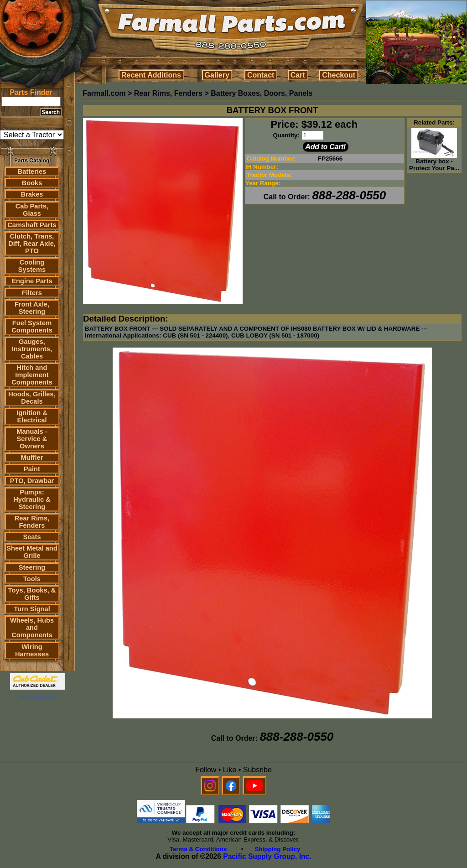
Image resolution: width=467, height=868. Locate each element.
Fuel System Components (32, 327)
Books (32, 183)
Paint (32, 469)
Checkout (339, 75)
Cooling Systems (32, 266)
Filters (32, 293)
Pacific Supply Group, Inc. (267, 856)
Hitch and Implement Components (32, 375)
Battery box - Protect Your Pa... (434, 162)
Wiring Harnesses (32, 650)
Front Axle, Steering (32, 308)
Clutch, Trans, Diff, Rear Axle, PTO (32, 244)
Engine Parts (32, 281)
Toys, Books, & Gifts (32, 594)
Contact (261, 75)
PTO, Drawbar (32, 481)
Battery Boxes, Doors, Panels (262, 93)
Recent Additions (151, 75)
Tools (32, 579)
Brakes (32, 194)
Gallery (217, 75)
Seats (32, 537)
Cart (298, 75)
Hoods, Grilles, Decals (32, 398)
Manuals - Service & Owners (32, 439)
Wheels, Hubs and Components (32, 628)
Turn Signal (32, 609)
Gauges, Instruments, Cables (32, 349)
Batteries (32, 172)
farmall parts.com (37, 697)
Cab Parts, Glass (32, 210)
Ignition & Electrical (32, 416)
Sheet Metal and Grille (32, 552)
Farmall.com (104, 93)
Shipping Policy (278, 849)
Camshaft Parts (32, 225)
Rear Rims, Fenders (32, 522)
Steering (32, 567)
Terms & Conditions (198, 849)
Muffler (32, 457)
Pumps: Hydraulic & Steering (32, 499)
